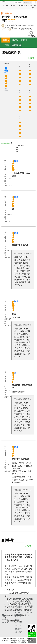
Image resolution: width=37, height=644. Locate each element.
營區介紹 (15, 40)
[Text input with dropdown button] (18, 2)
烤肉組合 (5, 620)
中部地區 (17, 606)
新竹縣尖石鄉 (7, 13)
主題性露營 (18, 632)
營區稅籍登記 (22, 642)
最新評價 (22, 145)
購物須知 (6, 638)
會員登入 (14, 6)
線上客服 (14, 642)
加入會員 (6, 6)
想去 (33, 36)
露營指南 (17, 620)
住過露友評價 (16, 45)
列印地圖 (6, 45)
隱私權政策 (13, 638)
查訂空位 (6, 40)
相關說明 (24, 40)
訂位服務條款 (24, 640)
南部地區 (17, 609)
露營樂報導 (18, 629)
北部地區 (17, 603)
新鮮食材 (5, 623)
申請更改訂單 (23, 6)
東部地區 (17, 612)
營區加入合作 (15, 640)
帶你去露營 (18, 623)
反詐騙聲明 (21, 638)
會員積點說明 (6, 640)
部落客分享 (18, 626)
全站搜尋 (27, 2)
